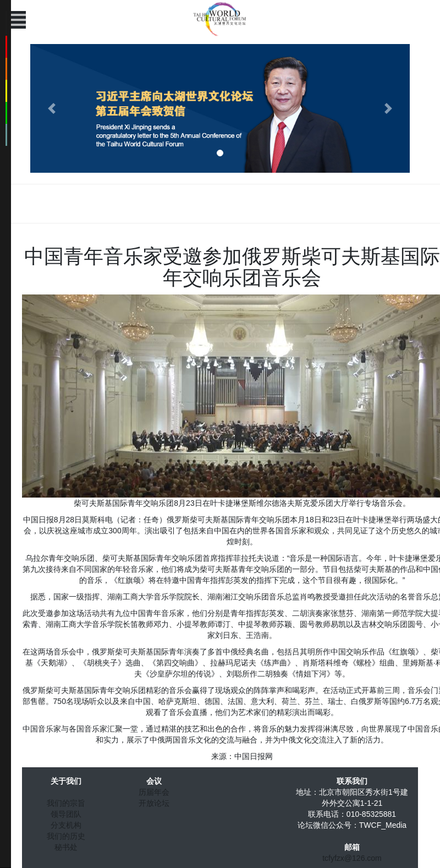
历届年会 (154, 792)
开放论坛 (154, 803)
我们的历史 (66, 836)
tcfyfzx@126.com (352, 858)
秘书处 (66, 847)
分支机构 (66, 825)
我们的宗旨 (66, 803)
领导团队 (66, 814)
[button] (52, 108)
